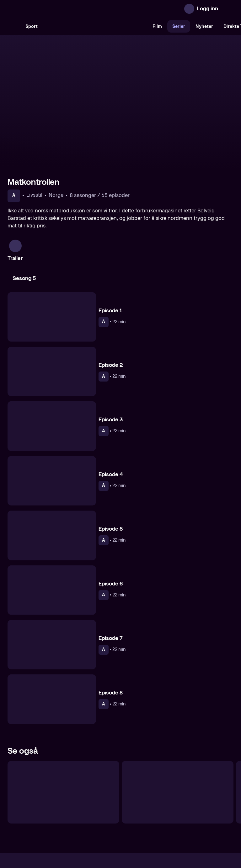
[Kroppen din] (178, 728)
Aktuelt (85, 815)
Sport (32, 26)
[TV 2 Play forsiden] (55, 9)
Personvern (188, 815)
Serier (179, 26)
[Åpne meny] (227, 9)
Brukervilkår (156, 815)
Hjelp (131, 815)
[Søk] (14, 26)
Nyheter (204, 26)
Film (157, 26)
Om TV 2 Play (55, 815)
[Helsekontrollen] (63, 728)
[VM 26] (95, 26)
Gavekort (109, 815)
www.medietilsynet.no (159, 837)
